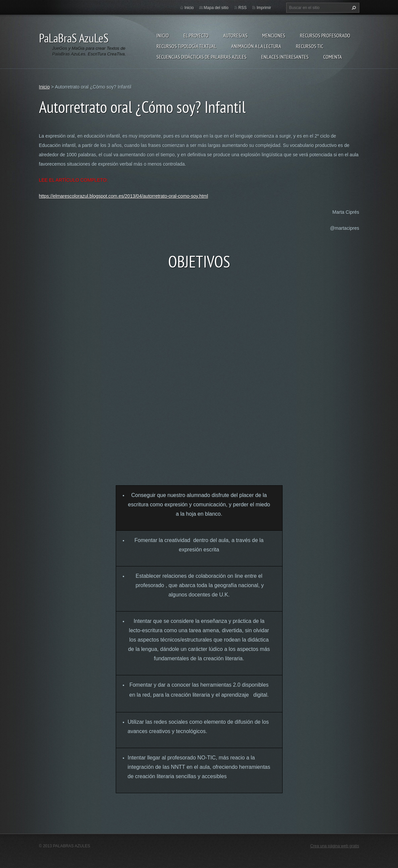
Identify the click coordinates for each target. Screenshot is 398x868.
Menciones (274, 35)
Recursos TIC (310, 46)
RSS (243, 8)
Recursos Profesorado (325, 35)
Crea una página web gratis (335, 846)
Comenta (333, 57)
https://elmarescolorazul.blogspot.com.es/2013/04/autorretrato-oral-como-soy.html (124, 196)
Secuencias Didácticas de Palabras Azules (202, 57)
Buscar (353, 8)
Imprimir (264, 8)
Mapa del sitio (216, 8)
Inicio (163, 35)
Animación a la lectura (256, 46)
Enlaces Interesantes (285, 57)
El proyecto (196, 35)
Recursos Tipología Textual (186, 46)
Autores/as (235, 35)
